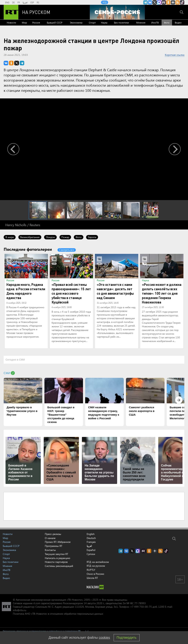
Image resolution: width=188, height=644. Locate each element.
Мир (24, 22)
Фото (167, 22)
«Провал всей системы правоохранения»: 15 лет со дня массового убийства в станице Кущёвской (71, 293)
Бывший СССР (55, 22)
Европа (92, 237)
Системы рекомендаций (59, 566)
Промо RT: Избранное (58, 542)
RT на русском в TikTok (182, 2)
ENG (7, 2)
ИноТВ (155, 22)
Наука (104, 22)
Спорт (92, 22)
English (91, 534)
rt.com (37, 603)
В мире (10, 237)
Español (91, 550)
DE (13, 2)
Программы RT (54, 546)
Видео (178, 22)
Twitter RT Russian (155, 2)
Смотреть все (67, 250)
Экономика (76, 22)
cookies (104, 638)
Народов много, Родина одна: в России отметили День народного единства (26, 291)
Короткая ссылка (175, 55)
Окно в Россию (95, 574)
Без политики (122, 22)
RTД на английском (98, 562)
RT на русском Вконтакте (150, 2)
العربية (25, 2)
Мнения (141, 22)
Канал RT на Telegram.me (145, 2)
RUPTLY (91, 570)
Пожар (65, 237)
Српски (91, 554)
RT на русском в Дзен (173, 2)
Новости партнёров (56, 562)
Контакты (50, 550)
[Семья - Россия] (117, 12)
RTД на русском (96, 566)
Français (91, 542)
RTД (105, 2)
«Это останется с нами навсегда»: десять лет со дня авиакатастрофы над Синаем (115, 291)
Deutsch (91, 538)
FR (19, 2)
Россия (36, 22)
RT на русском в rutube (164, 2)
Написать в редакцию (57, 558)
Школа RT (92, 578)
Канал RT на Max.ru (159, 2)
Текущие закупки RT (56, 554)
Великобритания (30, 237)
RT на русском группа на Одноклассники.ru (168, 2)
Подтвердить (126, 638)
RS (38, 2)
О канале (50, 538)
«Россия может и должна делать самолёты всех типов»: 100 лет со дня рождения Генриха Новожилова (162, 293)
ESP (32, 2)
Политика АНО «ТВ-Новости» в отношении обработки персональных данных (58, 614)
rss (178, 2)
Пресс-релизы (53, 534)
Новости (11, 22)
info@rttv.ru (20, 610)
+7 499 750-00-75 (141, 607)
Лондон (50, 237)
